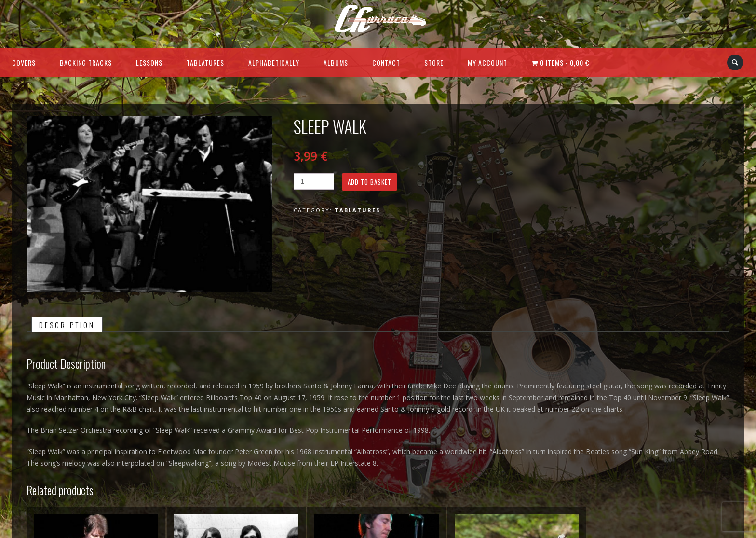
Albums (336, 62)
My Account (487, 62)
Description (67, 325)
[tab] (67, 324)
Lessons (149, 62)
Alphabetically (274, 62)
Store (434, 62)
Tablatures (205, 62)
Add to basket (370, 182)
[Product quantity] (314, 181)
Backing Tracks (86, 62)
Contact (386, 62)
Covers (24, 62)
